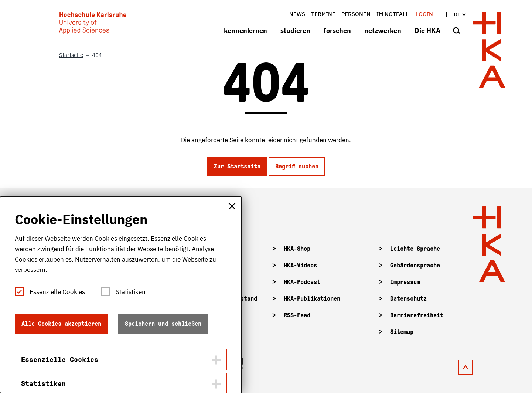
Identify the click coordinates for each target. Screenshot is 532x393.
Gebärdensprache (415, 265)
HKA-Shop (297, 249)
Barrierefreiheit (417, 315)
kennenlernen (245, 30)
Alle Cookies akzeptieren (61, 324)
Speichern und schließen (163, 324)
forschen (337, 30)
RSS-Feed (297, 315)
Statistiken (131, 292)
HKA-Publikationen (312, 299)
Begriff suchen (297, 166)
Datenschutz (408, 299)
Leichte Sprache (415, 249)
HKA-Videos (300, 265)
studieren (295, 30)
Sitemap (402, 332)
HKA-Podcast (302, 282)
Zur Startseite (237, 166)
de (454, 14)
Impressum (405, 282)
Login (424, 14)
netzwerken (383, 30)
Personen (356, 14)
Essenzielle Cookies (57, 292)
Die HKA (427, 30)
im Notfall (393, 14)
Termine (323, 14)
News (297, 14)
